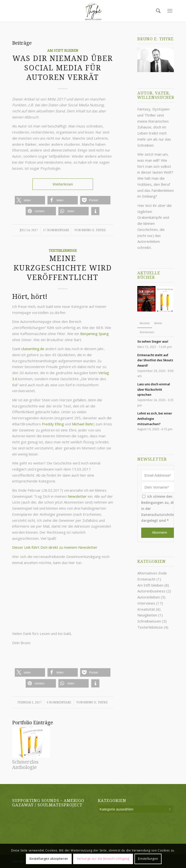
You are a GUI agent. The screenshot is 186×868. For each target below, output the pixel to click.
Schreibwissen (149, 621)
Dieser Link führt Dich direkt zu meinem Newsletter (55, 547)
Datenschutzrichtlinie (160, 515)
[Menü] (170, 11)
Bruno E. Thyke (94, 230)
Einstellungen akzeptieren (49, 859)
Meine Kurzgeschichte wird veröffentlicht (63, 268)
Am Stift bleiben (63, 51)
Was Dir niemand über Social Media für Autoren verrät (63, 68)
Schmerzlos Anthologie (25, 765)
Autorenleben (149, 597)
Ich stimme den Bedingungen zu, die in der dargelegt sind (160, 508)
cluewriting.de (33, 349)
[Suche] (157, 11)
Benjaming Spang (94, 334)
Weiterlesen (63, 184)
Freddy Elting (53, 424)
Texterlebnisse (63, 251)
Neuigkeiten (147, 615)
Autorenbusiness (151, 591)
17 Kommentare (56, 230)
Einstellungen (148, 859)
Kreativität (146, 609)
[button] (30, 200)
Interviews (146, 603)
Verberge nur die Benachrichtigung (103, 859)
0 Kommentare (59, 702)
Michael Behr (83, 424)
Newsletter (78, 496)
